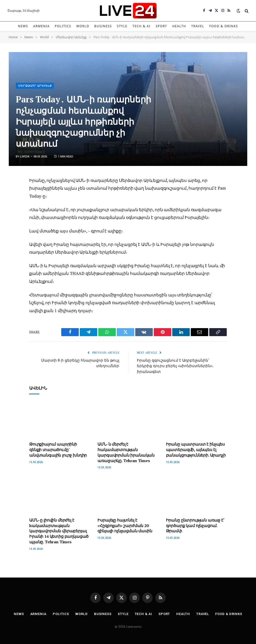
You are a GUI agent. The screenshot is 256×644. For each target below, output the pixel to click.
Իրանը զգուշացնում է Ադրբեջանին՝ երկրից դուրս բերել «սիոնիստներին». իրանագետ (175, 366)
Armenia (41, 26)
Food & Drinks (224, 26)
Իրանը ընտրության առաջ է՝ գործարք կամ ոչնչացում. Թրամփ (195, 526)
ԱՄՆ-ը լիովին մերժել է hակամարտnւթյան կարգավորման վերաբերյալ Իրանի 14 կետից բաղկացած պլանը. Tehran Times (59, 531)
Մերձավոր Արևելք (35, 86)
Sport (161, 26)
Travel (198, 26)
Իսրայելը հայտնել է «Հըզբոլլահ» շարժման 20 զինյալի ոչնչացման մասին (125, 526)
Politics (63, 26)
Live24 (25, 157)
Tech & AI (141, 26)
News (23, 26)
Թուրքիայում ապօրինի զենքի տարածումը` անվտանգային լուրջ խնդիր (58, 450)
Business (103, 26)
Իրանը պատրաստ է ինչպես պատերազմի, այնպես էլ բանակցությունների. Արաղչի (196, 450)
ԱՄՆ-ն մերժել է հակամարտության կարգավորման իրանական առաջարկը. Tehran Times (126, 452)
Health (179, 26)
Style (122, 26)
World (83, 26)
